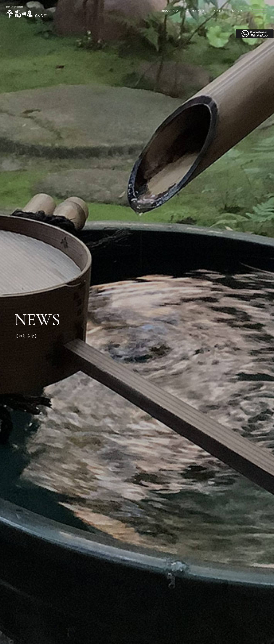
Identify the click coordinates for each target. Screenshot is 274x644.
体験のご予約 (170, 11)
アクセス (218, 11)
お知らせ (237, 11)
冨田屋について (195, 11)
